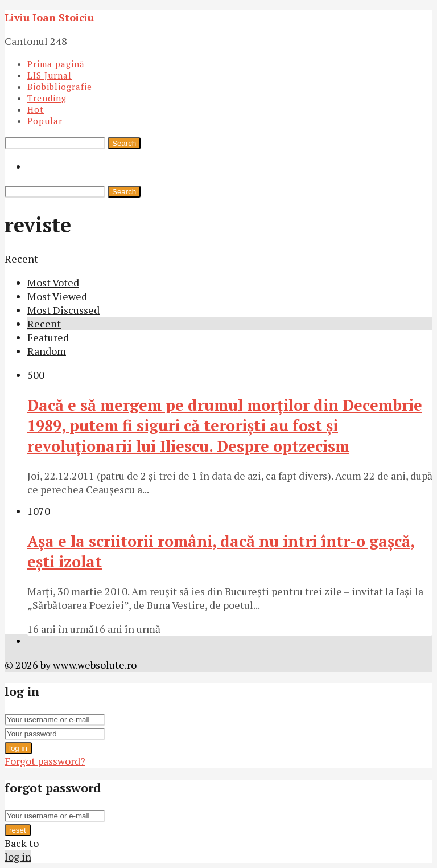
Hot (36, 109)
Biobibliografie (60, 87)
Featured (48, 337)
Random (47, 351)
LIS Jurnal (50, 75)
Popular (45, 121)
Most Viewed (57, 296)
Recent (44, 324)
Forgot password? (45, 761)
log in (18, 748)
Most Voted (53, 282)
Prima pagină (56, 64)
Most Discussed (63, 310)
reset (18, 830)
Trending (47, 98)
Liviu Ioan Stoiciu (49, 17)
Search (124, 143)
